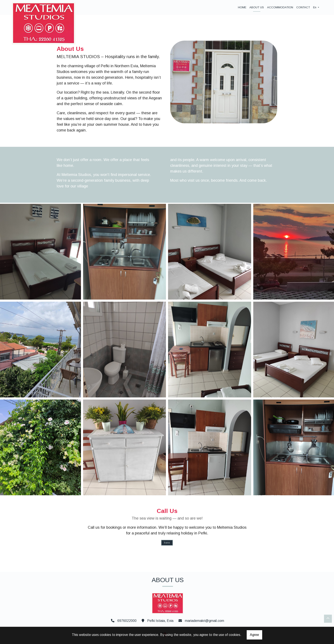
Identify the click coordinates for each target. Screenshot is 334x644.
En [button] (315, 7)
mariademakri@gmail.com (204, 621)
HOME (242, 7)
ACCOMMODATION (280, 7)
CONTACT (303, 7)
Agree (254, 635)
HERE (167, 543)
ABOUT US (257, 7)
